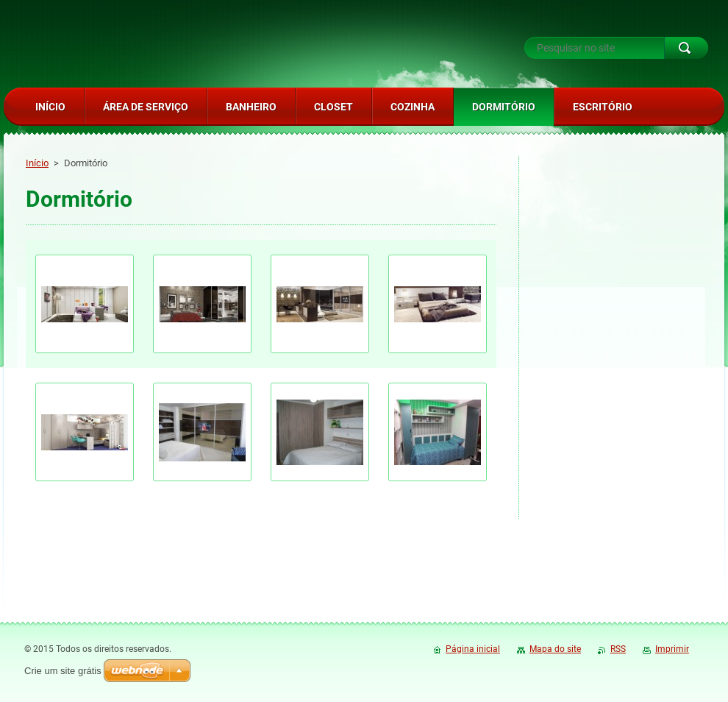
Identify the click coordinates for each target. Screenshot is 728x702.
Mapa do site (555, 649)
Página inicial (473, 649)
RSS (618, 649)
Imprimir (672, 649)
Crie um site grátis (63, 671)
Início (37, 163)
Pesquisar (686, 48)
